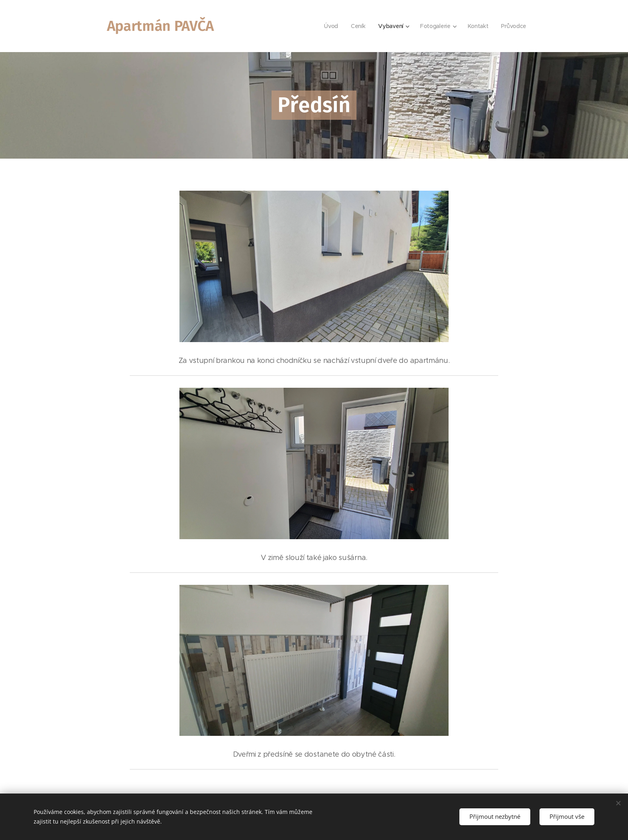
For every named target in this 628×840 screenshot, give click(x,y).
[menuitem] (330, 26)
